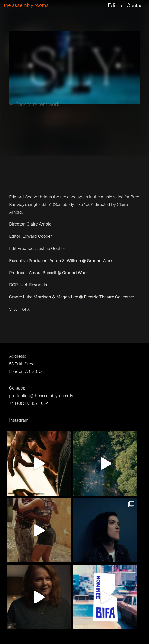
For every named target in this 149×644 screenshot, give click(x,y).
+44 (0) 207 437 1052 (29, 403)
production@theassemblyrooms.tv (41, 395)
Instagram (19, 420)
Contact (135, 5)
